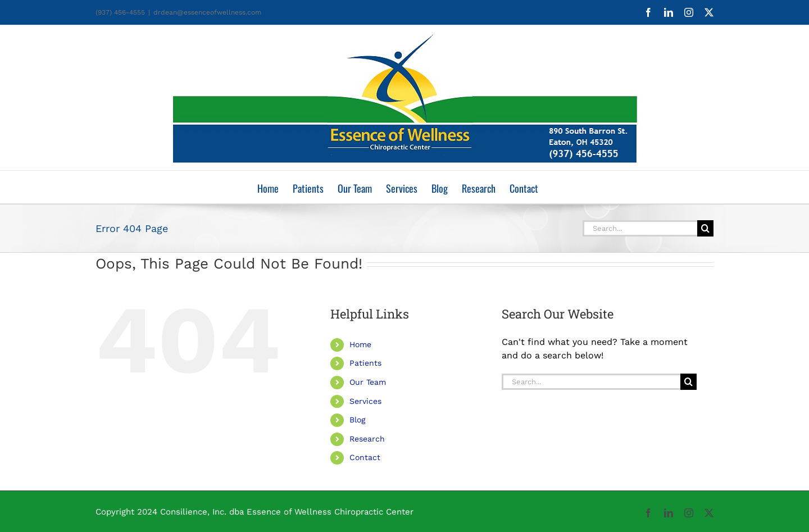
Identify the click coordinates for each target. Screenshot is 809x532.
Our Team (368, 382)
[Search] (705, 228)
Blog (357, 420)
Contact (365, 457)
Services (365, 401)
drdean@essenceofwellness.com (207, 12)
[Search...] (640, 228)
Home (360, 344)
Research (367, 439)
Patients (365, 363)
